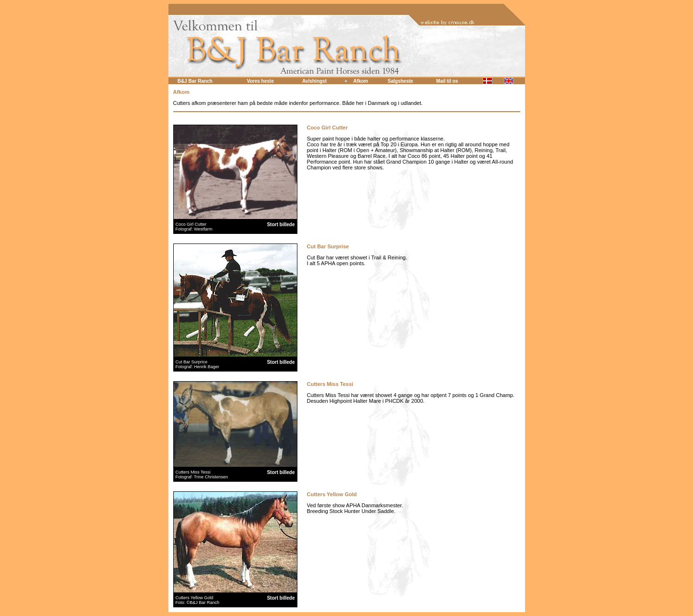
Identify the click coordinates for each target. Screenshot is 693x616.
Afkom (361, 81)
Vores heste (260, 81)
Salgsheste (401, 81)
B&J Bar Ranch (195, 81)
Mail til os (447, 81)
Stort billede (281, 225)
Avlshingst (314, 81)
